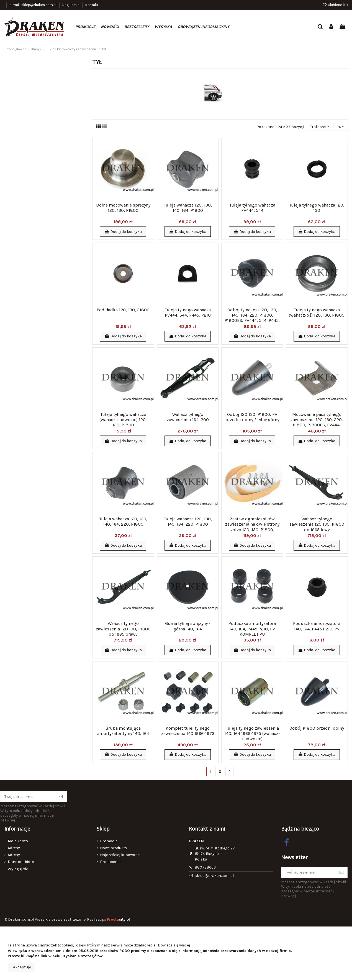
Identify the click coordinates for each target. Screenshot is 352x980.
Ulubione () (335, 5)
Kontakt (92, 5)
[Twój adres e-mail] (28, 797)
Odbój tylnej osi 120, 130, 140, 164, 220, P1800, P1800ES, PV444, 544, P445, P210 (252, 318)
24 (340, 127)
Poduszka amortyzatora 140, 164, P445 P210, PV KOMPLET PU (252, 629)
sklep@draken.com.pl (214, 876)
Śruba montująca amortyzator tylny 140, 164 (123, 731)
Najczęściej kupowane (120, 855)
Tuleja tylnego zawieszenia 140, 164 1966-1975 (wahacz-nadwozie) (252, 733)
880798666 (205, 867)
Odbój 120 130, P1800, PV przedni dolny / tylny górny (252, 417)
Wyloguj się (18, 869)
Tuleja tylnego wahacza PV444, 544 (252, 208)
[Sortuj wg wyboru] (320, 127)
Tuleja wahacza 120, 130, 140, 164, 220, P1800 (123, 521)
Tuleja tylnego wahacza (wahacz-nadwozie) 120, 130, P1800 (123, 420)
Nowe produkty (114, 848)
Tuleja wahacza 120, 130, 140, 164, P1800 (188, 208)
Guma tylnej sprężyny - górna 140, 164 (188, 626)
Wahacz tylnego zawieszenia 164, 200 (188, 417)
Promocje (109, 841)
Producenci (110, 862)
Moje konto (18, 841)
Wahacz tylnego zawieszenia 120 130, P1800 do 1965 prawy (123, 629)
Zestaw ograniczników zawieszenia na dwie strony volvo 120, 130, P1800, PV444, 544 (252, 527)
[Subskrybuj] (61, 797)
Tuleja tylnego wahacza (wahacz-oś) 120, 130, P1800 (317, 312)
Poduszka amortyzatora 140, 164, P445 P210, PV (317, 626)
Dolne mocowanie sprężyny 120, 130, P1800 (123, 208)
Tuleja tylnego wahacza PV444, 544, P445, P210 (188, 312)
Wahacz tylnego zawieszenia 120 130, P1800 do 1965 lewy (317, 524)
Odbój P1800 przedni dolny (317, 728)
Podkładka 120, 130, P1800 (123, 310)
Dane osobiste (21, 862)
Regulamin (71, 5)
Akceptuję (22, 967)
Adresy (14, 848)
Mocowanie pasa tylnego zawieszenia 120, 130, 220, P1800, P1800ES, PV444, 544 (317, 422)
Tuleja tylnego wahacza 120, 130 (317, 208)
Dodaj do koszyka (123, 232)
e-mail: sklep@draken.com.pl (33, 5)
